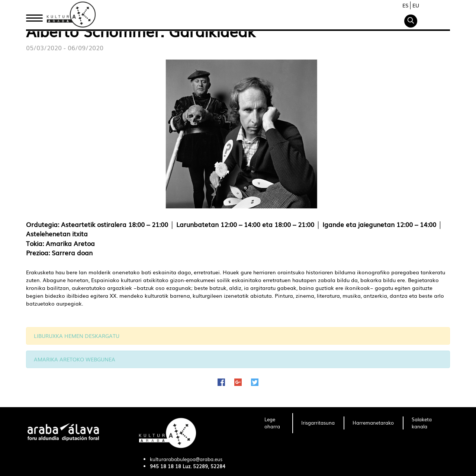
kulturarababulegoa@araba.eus (186, 459)
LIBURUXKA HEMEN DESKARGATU (77, 336)
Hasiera (37, 16)
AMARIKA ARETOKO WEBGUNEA (75, 359)
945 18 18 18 (165, 466)
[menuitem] (274, 423)
